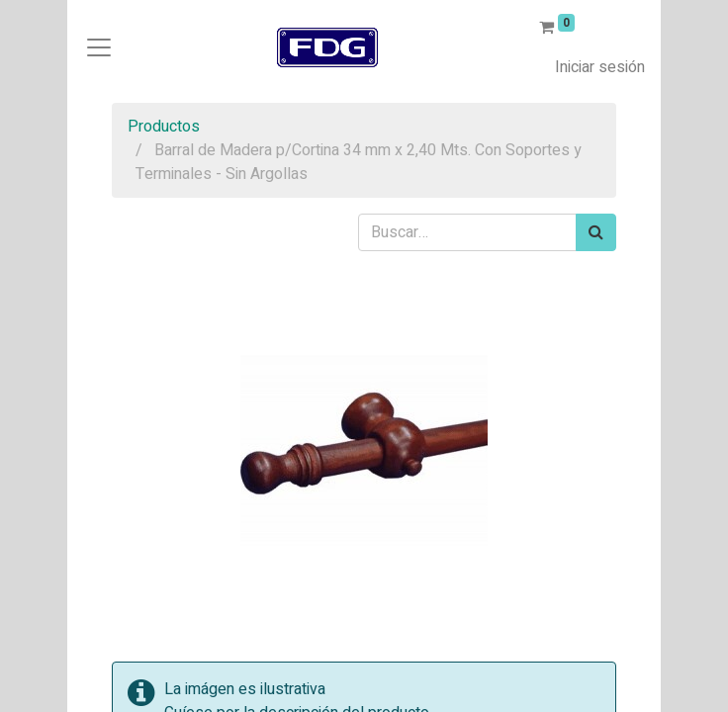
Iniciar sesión (600, 67)
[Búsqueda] (596, 232)
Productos (164, 127)
